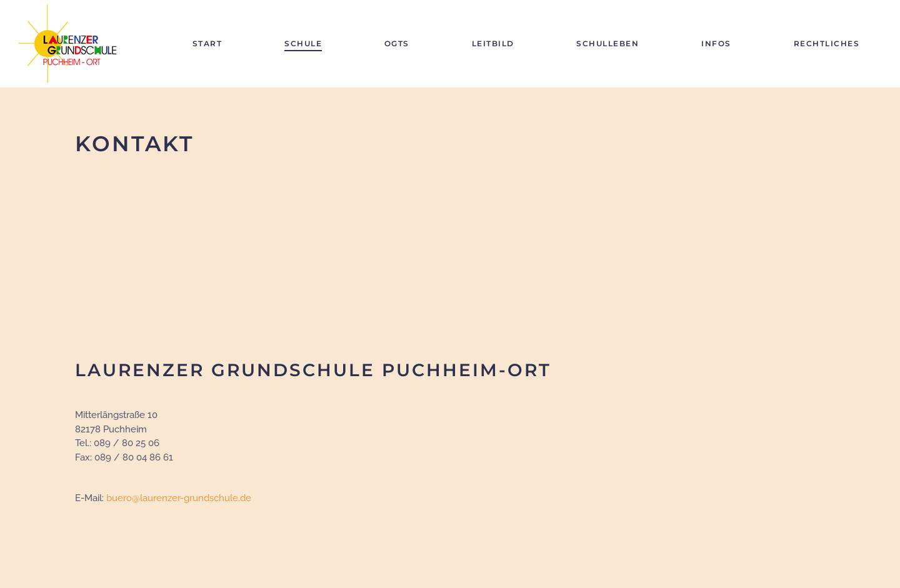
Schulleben (607, 43)
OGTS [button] (397, 43)
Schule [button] (303, 43)
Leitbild (493, 43)
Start (207, 43)
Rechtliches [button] (827, 43)
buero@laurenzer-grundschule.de (179, 498)
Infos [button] (716, 43)
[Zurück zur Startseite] (73, 44)
